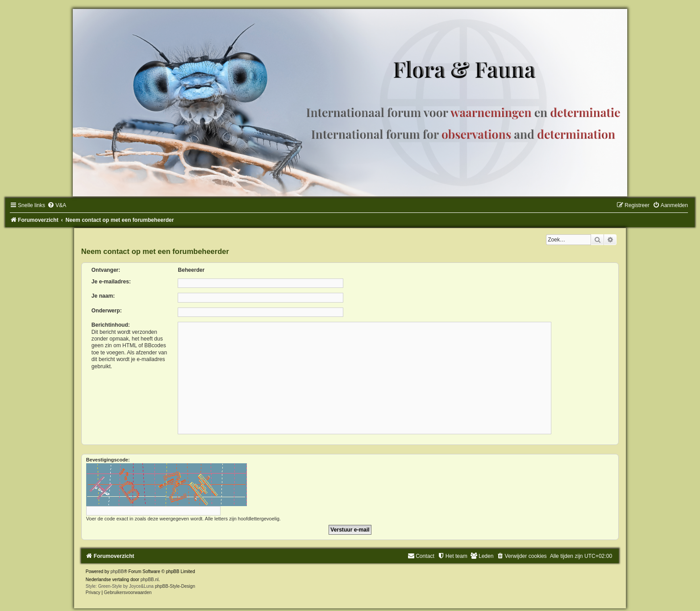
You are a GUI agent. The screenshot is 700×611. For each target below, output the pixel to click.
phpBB (117, 572)
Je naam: (103, 296)
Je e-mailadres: (111, 282)
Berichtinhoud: (111, 325)
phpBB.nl (150, 580)
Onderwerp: (107, 311)
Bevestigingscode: (108, 460)
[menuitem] (57, 205)
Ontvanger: (106, 270)
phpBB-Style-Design (175, 586)
